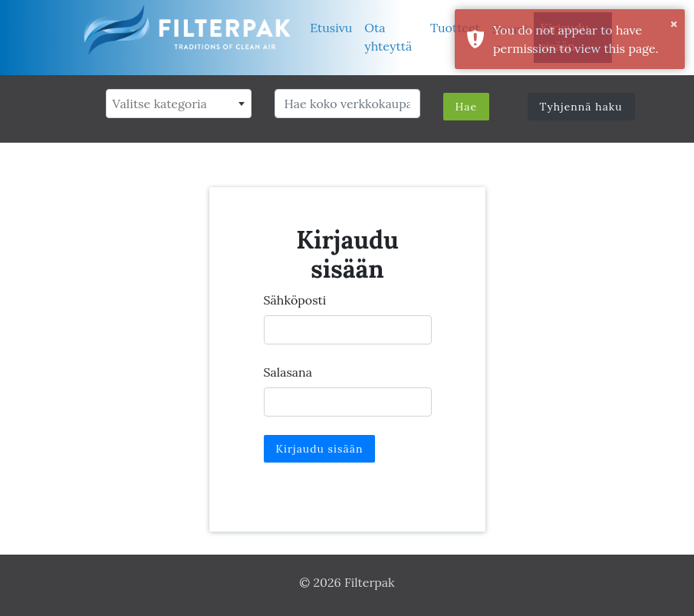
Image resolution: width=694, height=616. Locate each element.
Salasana (288, 372)
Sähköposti (295, 300)
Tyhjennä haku (581, 107)
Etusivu (331, 28)
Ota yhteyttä (388, 37)
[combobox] (179, 104)
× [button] (674, 24)
